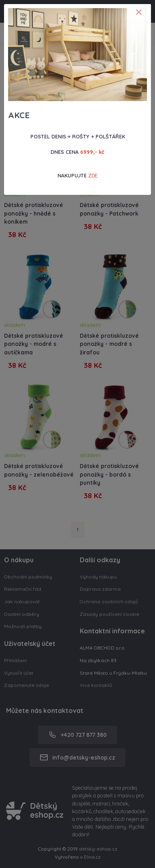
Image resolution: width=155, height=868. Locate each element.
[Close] (139, 12)
